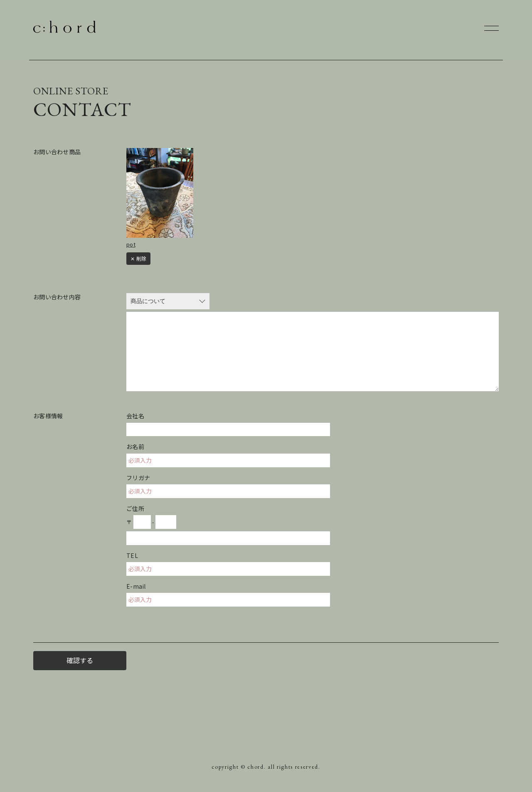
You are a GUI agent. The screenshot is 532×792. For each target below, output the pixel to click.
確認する (80, 660)
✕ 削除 (138, 258)
